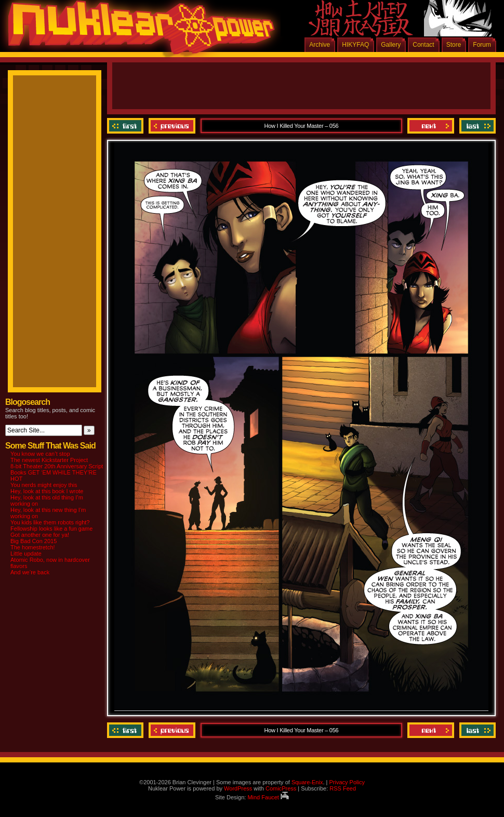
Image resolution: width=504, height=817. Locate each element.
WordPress (238, 788)
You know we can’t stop (40, 454)
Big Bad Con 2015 (34, 541)
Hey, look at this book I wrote (47, 491)
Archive (320, 45)
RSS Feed (343, 788)
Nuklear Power (138, 31)
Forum (482, 45)
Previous (172, 126)
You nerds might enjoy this (44, 485)
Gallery (391, 45)
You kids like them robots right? (50, 522)
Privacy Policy (347, 782)
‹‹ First (127, 126)
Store (454, 45)
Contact (423, 45)
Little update (26, 554)
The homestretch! (33, 547)
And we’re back (30, 572)
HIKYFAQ (355, 45)
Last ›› (476, 126)
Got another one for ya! (40, 535)
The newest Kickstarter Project (49, 460)
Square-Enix (307, 782)
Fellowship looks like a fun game (51, 529)
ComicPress (281, 788)
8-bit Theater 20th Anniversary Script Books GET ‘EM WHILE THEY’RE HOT (57, 472)
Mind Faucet (268, 797)
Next (431, 126)
